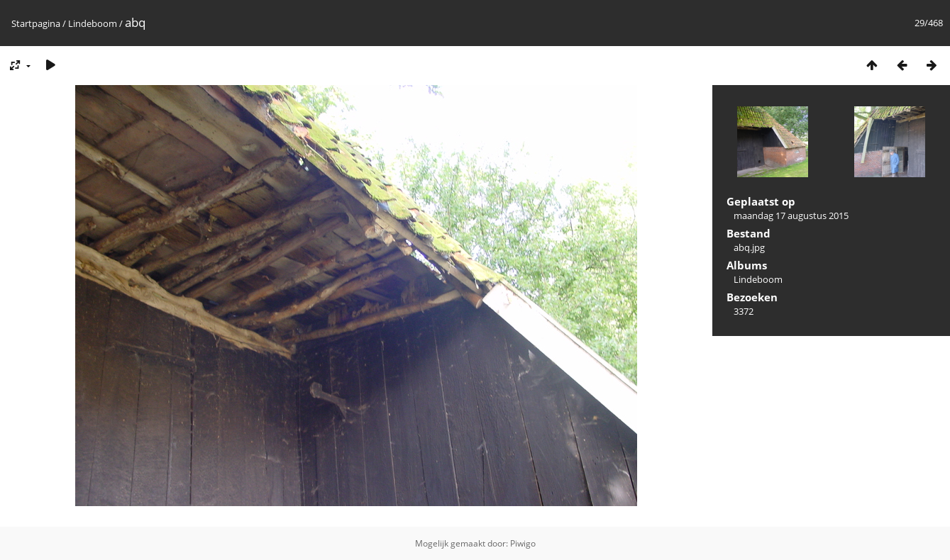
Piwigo (523, 543)
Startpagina (36, 23)
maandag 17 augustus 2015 (791, 215)
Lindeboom (93, 23)
